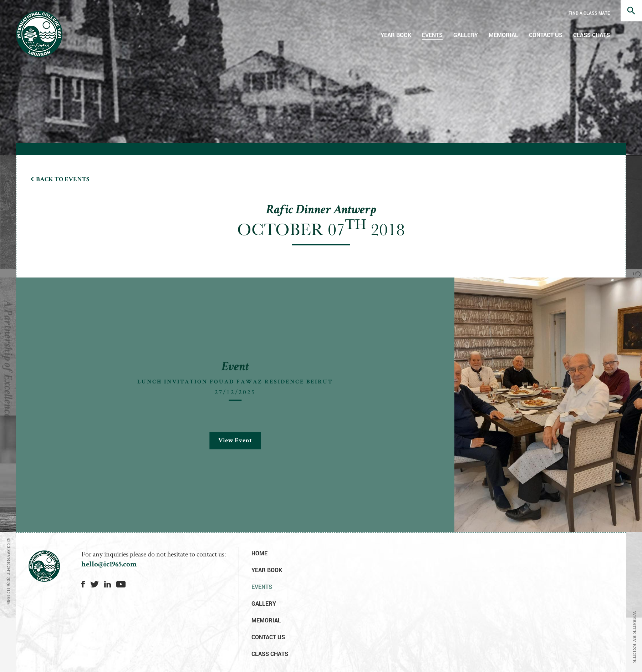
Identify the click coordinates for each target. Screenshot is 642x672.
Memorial (503, 35)
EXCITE (635, 653)
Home (259, 553)
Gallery (466, 35)
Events (432, 35)
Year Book (396, 35)
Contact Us (546, 35)
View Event (235, 441)
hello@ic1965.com (109, 565)
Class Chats (592, 35)
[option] (329, 278)
